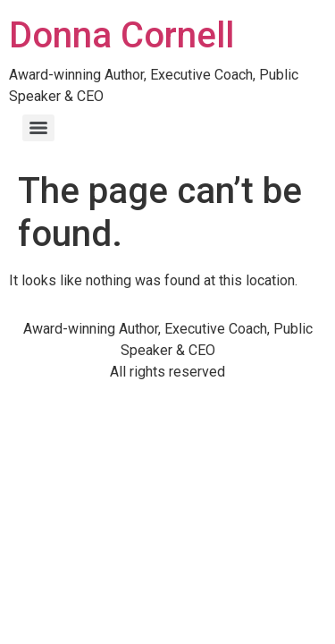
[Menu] (38, 128)
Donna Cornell (121, 35)
